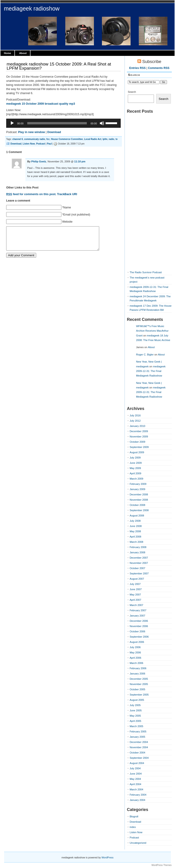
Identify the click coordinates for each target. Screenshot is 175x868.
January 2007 (137, 616)
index (133, 827)
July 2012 (135, 421)
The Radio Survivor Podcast (146, 272)
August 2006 (137, 642)
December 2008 (139, 494)
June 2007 (136, 589)
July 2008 (135, 521)
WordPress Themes (161, 865)
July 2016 (135, 415)
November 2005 (139, 684)
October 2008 (137, 505)
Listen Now (29, 144)
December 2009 (139, 431)
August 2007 (137, 579)
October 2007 (137, 568)
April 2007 (135, 600)
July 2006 (135, 647)
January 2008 (137, 552)
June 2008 (136, 526)
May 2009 (135, 468)
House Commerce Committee (67, 139)
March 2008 (136, 542)
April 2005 (135, 721)
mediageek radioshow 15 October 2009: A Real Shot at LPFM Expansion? (59, 66)
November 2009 (139, 437)
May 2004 (135, 779)
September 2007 (139, 573)
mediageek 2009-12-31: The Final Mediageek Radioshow (151, 371)
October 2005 (137, 689)
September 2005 (139, 695)
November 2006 (139, 626)
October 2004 (137, 753)
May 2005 (135, 716)
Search (132, 92)
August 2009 (137, 452)
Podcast (41, 144)
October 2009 (137, 442)
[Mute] (102, 123)
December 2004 (139, 742)
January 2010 (137, 426)
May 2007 (135, 595)
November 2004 (139, 747)
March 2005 (136, 726)
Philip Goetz (39, 161)
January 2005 (137, 737)
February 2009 (138, 484)
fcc (48, 139)
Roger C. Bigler (145, 355)
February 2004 (138, 795)
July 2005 (135, 705)
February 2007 (138, 610)
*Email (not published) (76, 215)
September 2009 (139, 447)
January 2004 (137, 800)
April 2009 (135, 473)
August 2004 (137, 763)
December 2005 (139, 679)
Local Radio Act (93, 139)
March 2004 (136, 789)
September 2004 (139, 758)
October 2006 (137, 631)
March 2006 (136, 663)
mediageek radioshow (32, 8)
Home (7, 53)
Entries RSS (137, 68)
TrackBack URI (67, 194)
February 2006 (138, 668)
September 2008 (139, 510)
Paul (49, 144)
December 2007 (139, 558)
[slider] (57, 123)
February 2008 (138, 547)
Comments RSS (159, 68)
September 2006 (139, 637)
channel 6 (18, 139)
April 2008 (135, 537)
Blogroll (134, 816)
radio (111, 139)
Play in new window (31, 132)
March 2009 (136, 479)
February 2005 (138, 732)
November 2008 (139, 500)
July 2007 (135, 584)
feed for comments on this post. (31, 194)
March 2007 (136, 605)
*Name (66, 207)
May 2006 (135, 652)
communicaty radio (35, 139)
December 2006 (139, 621)
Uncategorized (138, 843)
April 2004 (135, 784)
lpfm (105, 139)
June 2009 (136, 463)
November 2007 (139, 563)
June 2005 (136, 710)
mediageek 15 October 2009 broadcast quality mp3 (41, 104)
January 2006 (137, 674)
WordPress (107, 857)
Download (54, 132)
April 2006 (135, 658)
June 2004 (136, 774)
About (23, 53)
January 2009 (137, 489)
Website (67, 222)
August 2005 (137, 700)
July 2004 (135, 768)
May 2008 (135, 531)
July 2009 (135, 458)
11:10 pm (80, 161)
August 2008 (137, 516)
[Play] (12, 123)
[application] (63, 123)
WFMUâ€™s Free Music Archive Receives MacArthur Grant (152, 331)
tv (116, 139)
